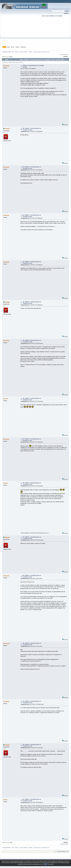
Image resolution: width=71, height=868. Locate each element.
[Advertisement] (35, 33)
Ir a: (54, 851)
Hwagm (7, 129)
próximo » (67, 55)
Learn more (51, 864)
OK (45, 864)
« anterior (62, 55)
